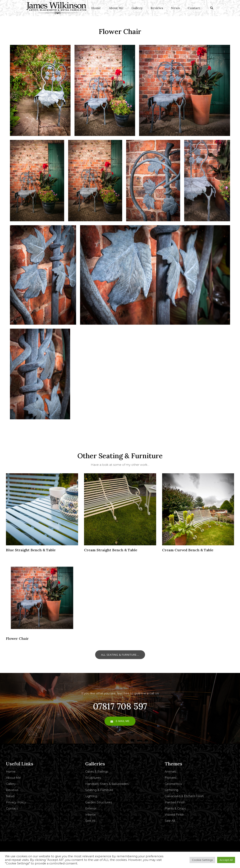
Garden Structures (99, 802)
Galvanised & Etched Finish (184, 796)
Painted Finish (175, 802)
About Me (116, 8)
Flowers (170, 778)
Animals (170, 771)
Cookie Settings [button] (202, 860)
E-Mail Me (120, 721)
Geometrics (173, 784)
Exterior (91, 808)
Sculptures (93, 778)
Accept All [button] (226, 860)
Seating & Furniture (99, 790)
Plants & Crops (175, 808)
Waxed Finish (174, 815)
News (175, 8)
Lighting (91, 796)
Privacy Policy (16, 802)
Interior (90, 815)
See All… (91, 821)
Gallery (137, 8)
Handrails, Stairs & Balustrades (107, 784)
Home (96, 8)
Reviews (157, 8)
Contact (194, 8)
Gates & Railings (97, 771)
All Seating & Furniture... (120, 655)
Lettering (171, 790)
